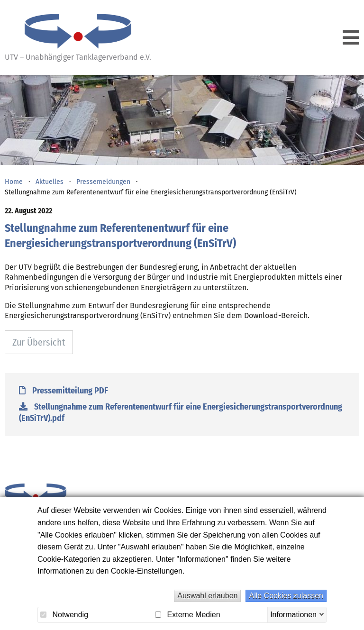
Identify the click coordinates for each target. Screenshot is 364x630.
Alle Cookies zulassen (286, 596)
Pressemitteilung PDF (64, 391)
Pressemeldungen (103, 182)
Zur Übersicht (39, 342)
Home (14, 182)
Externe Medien (188, 615)
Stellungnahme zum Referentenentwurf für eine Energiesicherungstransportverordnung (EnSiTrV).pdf (181, 412)
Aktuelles (50, 182)
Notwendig (64, 615)
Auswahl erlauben (207, 596)
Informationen (293, 614)
